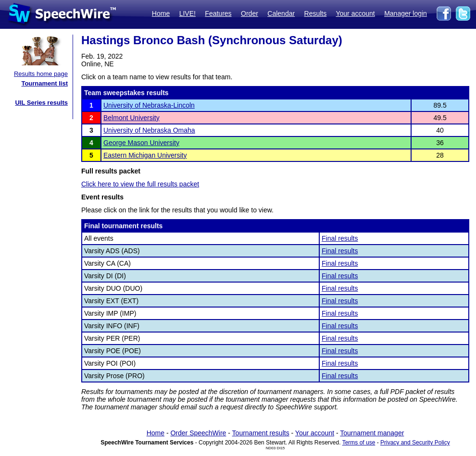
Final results (340, 238)
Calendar (281, 13)
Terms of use (359, 443)
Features (218, 13)
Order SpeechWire (198, 433)
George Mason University (141, 143)
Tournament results (261, 433)
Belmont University (132, 118)
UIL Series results (41, 103)
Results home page (41, 74)
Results (316, 13)
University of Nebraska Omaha (149, 130)
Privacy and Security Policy (415, 443)
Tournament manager (372, 433)
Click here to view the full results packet (140, 184)
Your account (355, 13)
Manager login (406, 13)
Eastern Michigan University (145, 155)
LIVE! (188, 13)
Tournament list (44, 83)
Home (161, 13)
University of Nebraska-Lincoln (149, 105)
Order (250, 13)
